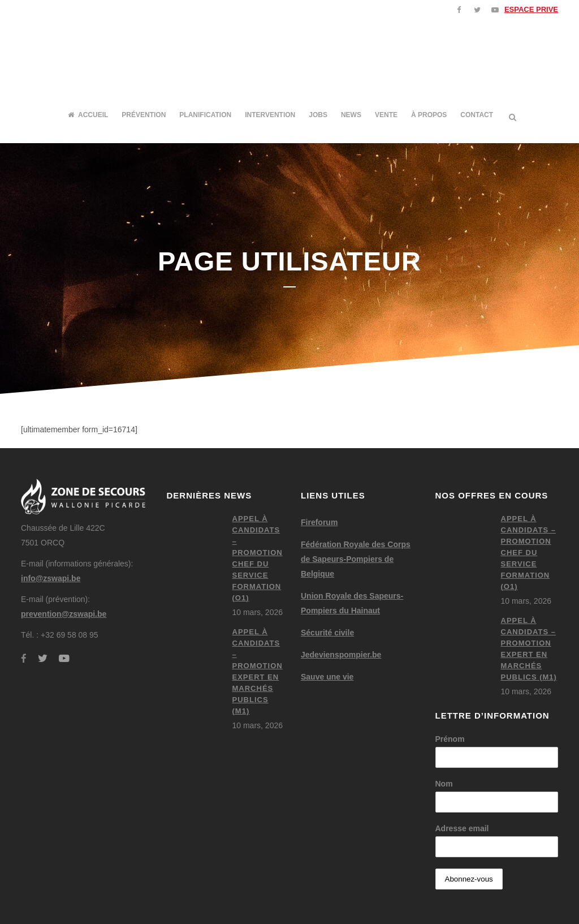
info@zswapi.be (51, 578)
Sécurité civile (327, 633)
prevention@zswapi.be (64, 614)
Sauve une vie (327, 677)
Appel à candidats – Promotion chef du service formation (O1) (528, 553)
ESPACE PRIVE (531, 9)
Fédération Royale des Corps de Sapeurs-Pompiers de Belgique (356, 559)
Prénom (450, 739)
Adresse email (462, 828)
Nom (444, 784)
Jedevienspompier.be (341, 655)
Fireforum (319, 522)
